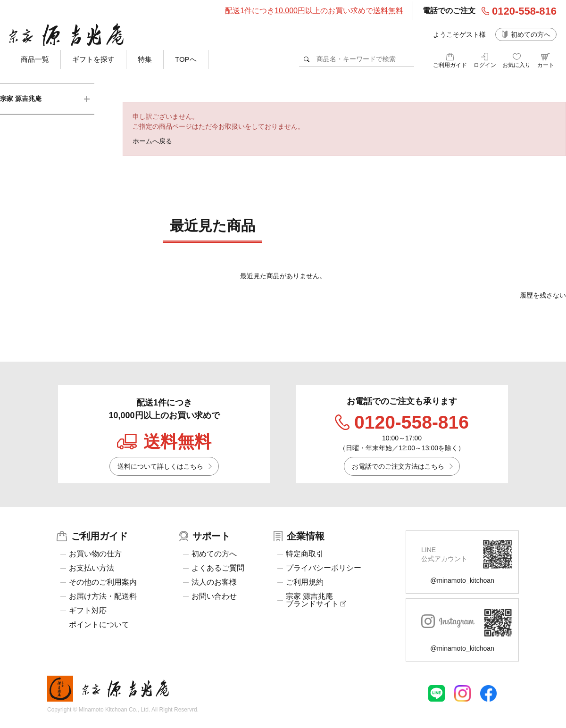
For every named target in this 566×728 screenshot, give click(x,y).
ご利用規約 (305, 582)
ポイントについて (99, 625)
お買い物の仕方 (95, 554)
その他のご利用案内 (103, 582)
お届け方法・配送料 (103, 596)
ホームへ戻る (152, 141)
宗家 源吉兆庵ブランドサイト (316, 600)
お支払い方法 (92, 568)
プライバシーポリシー (324, 568)
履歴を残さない (543, 295)
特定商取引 (305, 554)
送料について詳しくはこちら (160, 466)
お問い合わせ (214, 596)
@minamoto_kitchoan (462, 580)
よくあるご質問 (218, 568)
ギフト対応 (88, 611)
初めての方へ (531, 34)
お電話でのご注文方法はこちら (398, 466)
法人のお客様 (214, 582)
